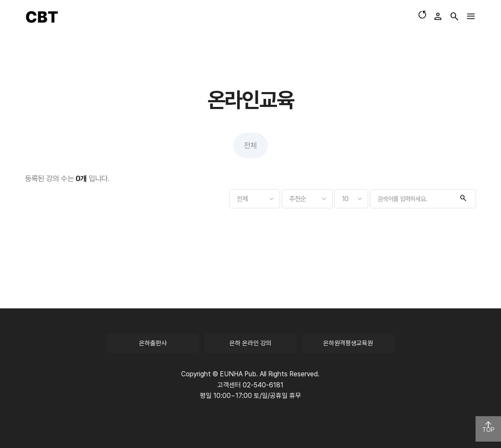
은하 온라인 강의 (250, 343)
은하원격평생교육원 (348, 343)
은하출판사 (153, 343)
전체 (250, 145)
